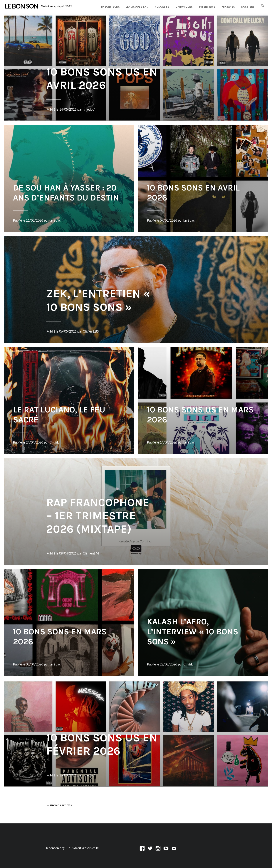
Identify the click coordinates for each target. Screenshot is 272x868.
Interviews (207, 7)
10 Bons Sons (110, 7)
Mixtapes (228, 7)
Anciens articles (59, 805)
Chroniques (184, 7)
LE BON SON (21, 6)
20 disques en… (137, 7)
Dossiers (248, 7)
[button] (263, 6)
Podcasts (162, 7)
